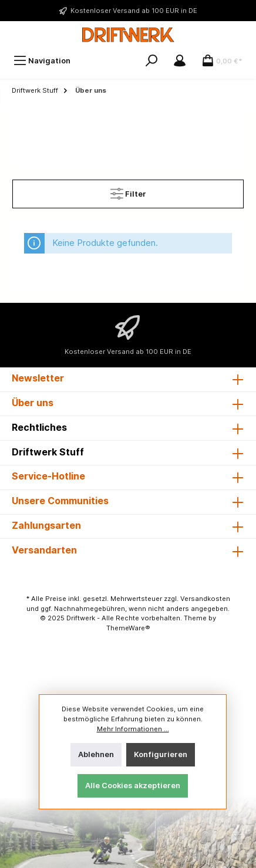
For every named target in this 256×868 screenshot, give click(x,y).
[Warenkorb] (222, 61)
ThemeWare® (128, 628)
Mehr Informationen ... (133, 729)
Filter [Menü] (128, 191)
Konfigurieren (161, 754)
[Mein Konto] (180, 61)
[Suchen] (151, 61)
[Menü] (42, 61)
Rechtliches (39, 427)
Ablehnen (96, 754)
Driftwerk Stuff (48, 452)
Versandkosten (205, 599)
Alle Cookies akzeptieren (133, 786)
